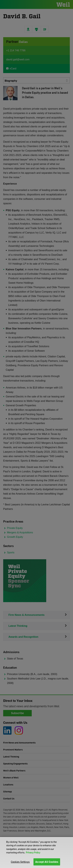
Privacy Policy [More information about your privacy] (33, 852)
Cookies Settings (20, 862)
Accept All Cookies (47, 862)
